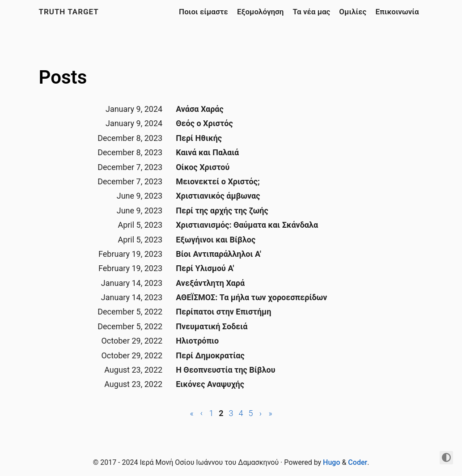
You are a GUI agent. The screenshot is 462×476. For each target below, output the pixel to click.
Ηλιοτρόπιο (197, 341)
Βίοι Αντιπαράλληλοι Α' (218, 254)
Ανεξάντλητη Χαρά (210, 283)
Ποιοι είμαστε (203, 12)
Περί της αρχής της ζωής (222, 210)
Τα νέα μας (311, 12)
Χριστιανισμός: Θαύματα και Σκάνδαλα (247, 225)
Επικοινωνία (397, 12)
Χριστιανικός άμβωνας (218, 196)
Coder (358, 462)
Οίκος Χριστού (203, 167)
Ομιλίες (353, 12)
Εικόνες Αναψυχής (210, 384)
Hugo (331, 462)
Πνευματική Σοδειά (212, 326)
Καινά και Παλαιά (207, 152)
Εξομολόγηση (260, 12)
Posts (63, 77)
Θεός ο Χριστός (204, 123)
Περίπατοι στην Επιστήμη (223, 312)
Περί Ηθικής (199, 138)
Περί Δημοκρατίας (210, 355)
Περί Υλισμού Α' (205, 268)
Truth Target (69, 12)
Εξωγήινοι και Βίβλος (216, 240)
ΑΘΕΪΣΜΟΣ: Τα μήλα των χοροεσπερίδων (251, 297)
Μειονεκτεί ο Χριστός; (218, 181)
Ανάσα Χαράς (200, 109)
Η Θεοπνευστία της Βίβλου (225, 370)
